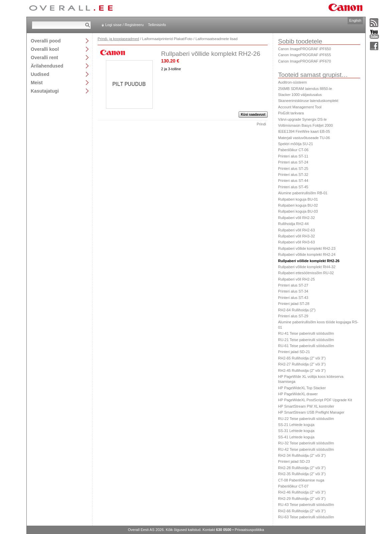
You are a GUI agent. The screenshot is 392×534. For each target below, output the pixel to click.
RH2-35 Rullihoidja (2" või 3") (302, 474)
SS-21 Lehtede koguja (296, 425)
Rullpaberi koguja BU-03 (298, 211)
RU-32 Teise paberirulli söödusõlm (306, 443)
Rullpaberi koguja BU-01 (298, 199)
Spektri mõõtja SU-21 (296, 144)
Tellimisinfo (157, 25)
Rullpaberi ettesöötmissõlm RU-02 (306, 273)
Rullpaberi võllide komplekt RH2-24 (307, 254)
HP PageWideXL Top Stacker (302, 388)
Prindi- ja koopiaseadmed (118, 39)
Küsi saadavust (253, 115)
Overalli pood (46, 41)
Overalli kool (45, 49)
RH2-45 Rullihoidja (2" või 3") (302, 370)
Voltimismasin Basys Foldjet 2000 (305, 125)
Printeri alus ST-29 (293, 316)
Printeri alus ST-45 (293, 187)
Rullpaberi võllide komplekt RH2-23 (307, 248)
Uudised (40, 74)
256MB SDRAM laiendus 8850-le (305, 89)
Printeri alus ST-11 (293, 156)
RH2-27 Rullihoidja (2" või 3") (302, 364)
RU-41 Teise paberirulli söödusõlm (306, 333)
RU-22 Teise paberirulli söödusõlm (306, 419)
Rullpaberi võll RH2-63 (296, 230)
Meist (37, 82)
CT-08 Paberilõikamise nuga (301, 480)
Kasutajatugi (45, 91)
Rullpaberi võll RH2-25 (296, 279)
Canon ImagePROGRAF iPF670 (304, 61)
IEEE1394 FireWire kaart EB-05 (304, 131)
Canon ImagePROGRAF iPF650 (304, 49)
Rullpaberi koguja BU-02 (298, 205)
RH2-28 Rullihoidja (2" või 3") (302, 468)
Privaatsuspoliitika (249, 530)
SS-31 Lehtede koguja (296, 431)
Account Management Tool (300, 107)
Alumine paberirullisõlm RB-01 (303, 193)
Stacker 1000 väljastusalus (300, 95)
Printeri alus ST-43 (293, 298)
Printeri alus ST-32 (293, 175)
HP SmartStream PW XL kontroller (306, 406)
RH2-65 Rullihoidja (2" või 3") (302, 358)
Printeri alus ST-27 (293, 285)
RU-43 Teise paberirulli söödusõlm (306, 505)
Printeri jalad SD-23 (294, 461)
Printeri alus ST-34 (293, 291)
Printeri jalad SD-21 (294, 352)
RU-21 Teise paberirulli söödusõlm (306, 340)
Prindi (261, 124)
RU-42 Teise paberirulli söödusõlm (306, 449)
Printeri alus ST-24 (293, 162)
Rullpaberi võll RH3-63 (296, 242)
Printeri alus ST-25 (293, 169)
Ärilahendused (47, 66)
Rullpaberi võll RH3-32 (296, 236)
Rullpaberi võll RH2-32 (296, 218)
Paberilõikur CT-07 (293, 486)
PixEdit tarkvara (291, 113)
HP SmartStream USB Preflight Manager (311, 412)
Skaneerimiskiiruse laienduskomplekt (308, 101)
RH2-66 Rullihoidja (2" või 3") (302, 511)
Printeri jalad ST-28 (294, 304)
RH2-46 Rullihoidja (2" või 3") (302, 492)
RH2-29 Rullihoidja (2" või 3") (302, 499)
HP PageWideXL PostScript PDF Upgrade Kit (315, 400)
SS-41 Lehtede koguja (296, 437)
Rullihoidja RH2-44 (293, 224)
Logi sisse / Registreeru (124, 25)
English (355, 20)
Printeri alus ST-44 (293, 181)
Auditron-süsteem (292, 82)
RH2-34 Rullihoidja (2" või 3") (302, 455)
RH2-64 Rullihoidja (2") (297, 310)
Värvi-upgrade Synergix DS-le (302, 119)
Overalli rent (44, 57)
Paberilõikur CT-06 (293, 150)
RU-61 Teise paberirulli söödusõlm (306, 346)
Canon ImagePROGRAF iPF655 (304, 55)
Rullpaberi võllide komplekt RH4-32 (307, 267)
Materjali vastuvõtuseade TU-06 (304, 138)
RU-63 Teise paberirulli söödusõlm (306, 517)
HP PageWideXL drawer (298, 394)
